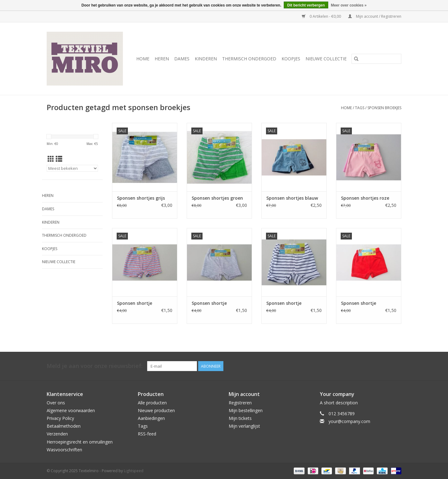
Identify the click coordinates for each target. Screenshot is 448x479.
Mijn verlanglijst (244, 426)
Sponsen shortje (135, 303)
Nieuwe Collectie (326, 59)
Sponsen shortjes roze (365, 198)
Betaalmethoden (64, 426)
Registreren (240, 403)
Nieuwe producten (156, 410)
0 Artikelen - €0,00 (322, 16)
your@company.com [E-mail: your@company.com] (349, 421)
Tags (360, 108)
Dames (182, 59)
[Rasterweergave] (51, 159)
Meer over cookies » (349, 5)
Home (143, 59)
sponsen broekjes (384, 108)
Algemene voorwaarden (71, 410)
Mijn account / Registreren (375, 16)
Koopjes (291, 59)
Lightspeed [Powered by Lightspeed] (134, 471)
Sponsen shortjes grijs (141, 198)
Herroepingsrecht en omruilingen (80, 442)
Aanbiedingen (151, 418)
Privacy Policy (60, 418)
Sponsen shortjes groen (217, 198)
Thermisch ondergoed (249, 59)
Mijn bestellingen (246, 410)
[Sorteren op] (72, 168)
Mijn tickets (240, 418)
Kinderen (206, 59)
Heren (162, 59)
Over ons (56, 403)
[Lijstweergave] (59, 159)
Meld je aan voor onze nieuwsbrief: (95, 366)
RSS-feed (147, 434)
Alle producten (152, 403)
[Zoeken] (376, 59)
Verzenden (57, 434)
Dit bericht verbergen (306, 5)
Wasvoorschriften (64, 450)
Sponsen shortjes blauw (292, 198)
